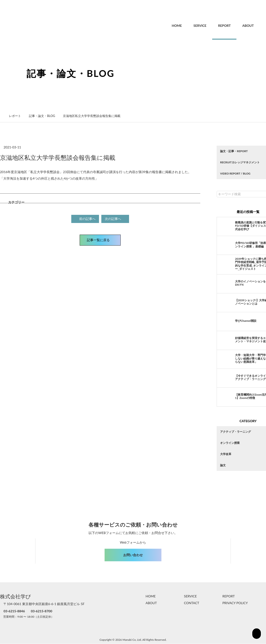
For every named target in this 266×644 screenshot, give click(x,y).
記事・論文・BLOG (44, 116)
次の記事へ (115, 218)
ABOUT (238, 26)
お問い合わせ (133, 555)
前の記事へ (85, 218)
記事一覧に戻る (100, 239)
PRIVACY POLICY (235, 603)
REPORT (214, 26)
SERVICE (190, 26)
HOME (167, 26)
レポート (17, 116)
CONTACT (192, 603)
